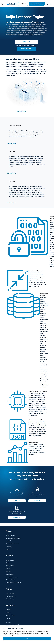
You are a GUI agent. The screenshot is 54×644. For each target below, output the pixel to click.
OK (27, 639)
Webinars (9, 571)
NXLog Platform (10, 535)
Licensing (9, 547)
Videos (8, 569)
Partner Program (11, 596)
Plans (7, 549)
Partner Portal (10, 599)
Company (9, 610)
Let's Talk (23, 4)
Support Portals (10, 615)
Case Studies (10, 574)
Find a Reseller (10, 593)
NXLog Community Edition (13, 538)
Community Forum (11, 580)
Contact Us (9, 618)
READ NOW (37, 501)
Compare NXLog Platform (13, 583)
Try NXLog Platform (36, 4)
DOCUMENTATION (27, 49)
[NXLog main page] (12, 4)
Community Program (12, 577)
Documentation (10, 560)
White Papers (10, 566)
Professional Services (12, 544)
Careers (8, 612)
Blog (7, 563)
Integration (9, 541)
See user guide (22, 111)
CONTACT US (17, 517)
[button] (4, 4)
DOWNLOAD (27, 42)
